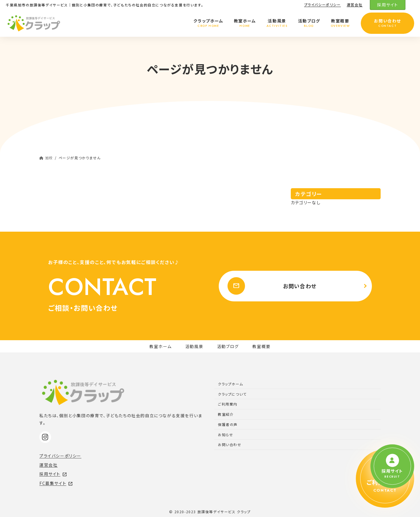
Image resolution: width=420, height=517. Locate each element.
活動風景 (194, 346)
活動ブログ (228, 346)
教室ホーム (160, 346)
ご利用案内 (228, 404)
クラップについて (232, 394)
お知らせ (225, 435)
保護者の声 (228, 424)
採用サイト (388, 5)
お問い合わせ (271, 286)
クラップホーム (230, 384)
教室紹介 (226, 414)
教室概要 (261, 346)
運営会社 (355, 5)
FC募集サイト (56, 483)
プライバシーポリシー (323, 5)
